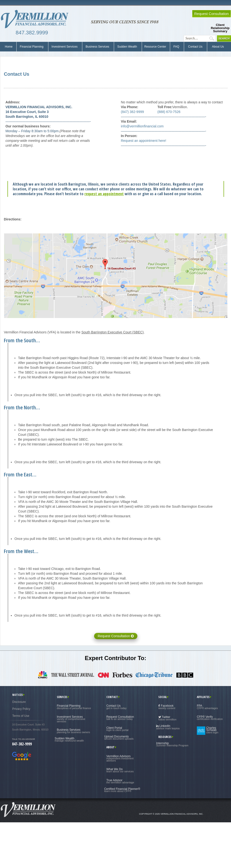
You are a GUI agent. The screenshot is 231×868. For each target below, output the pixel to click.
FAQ (176, 47)
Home (9, 47)
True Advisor (120, 781)
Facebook (167, 707)
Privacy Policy (21, 709)
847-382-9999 (22, 744)
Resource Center (155, 47)
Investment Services (65, 47)
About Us (217, 47)
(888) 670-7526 (169, 112)
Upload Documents (119, 737)
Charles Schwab (212, 730)
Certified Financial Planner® (122, 790)
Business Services (97, 47)
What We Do (120, 770)
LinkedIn (168, 727)
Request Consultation (116, 636)
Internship (172, 744)
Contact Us (195, 47)
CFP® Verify (210, 718)
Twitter (167, 718)
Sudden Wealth (127, 47)
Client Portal (117, 729)
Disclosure (19, 702)
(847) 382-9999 (132, 112)
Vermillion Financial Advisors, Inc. (36, 19)
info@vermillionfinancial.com (142, 126)
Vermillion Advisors (120, 758)
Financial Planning (32, 47)
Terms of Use (21, 716)
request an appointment (104, 194)
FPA (207, 707)
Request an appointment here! (143, 141)
